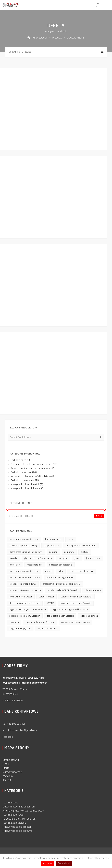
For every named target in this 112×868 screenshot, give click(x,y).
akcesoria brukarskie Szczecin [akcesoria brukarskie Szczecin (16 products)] (24, 539)
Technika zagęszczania (23, 480)
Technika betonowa (21, 472)
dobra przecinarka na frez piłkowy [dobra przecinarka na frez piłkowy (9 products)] (26, 552)
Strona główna (11, 760)
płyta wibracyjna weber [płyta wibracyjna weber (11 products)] (21, 597)
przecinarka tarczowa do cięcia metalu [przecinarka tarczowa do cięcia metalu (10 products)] (62, 584)
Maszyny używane (12, 772)
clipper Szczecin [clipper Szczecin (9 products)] (52, 546)
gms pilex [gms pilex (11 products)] (63, 558)
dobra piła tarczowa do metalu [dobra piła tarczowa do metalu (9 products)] (81, 546)
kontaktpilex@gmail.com (24, 730)
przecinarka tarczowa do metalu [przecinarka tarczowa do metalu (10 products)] (25, 590)
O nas (6, 764)
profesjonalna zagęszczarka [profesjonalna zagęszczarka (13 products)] (60, 578)
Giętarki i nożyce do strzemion (19, 807)
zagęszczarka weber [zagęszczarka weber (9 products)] (48, 629)
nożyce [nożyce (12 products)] (49, 571)
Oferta (6, 768)
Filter (99, 516)
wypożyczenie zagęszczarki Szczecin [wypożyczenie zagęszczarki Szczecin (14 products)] (70, 610)
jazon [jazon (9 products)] (77, 558)
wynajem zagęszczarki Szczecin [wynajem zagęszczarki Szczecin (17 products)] (76, 603)
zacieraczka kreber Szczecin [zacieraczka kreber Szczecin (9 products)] (60, 616)
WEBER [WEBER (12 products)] (50, 603)
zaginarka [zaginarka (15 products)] (14, 622)
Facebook (8, 737)
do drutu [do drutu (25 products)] (53, 552)
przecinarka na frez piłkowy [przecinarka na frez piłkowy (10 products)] (23, 584)
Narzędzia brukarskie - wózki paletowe (31, 476)
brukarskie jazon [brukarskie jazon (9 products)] (53, 539)
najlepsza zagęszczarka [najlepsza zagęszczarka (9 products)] (61, 565)
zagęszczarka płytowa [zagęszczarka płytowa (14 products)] (20, 629)
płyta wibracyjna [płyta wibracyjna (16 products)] (93, 590)
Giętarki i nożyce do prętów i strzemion (32, 464)
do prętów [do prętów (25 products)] (69, 552)
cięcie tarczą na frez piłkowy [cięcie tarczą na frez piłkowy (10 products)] (23, 546)
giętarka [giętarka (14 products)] (13, 558)
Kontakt (7, 780)
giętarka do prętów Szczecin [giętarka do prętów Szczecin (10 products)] (38, 558)
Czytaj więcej (64, 863)
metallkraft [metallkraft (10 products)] (15, 565)
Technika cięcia (18, 460)
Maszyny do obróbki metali (25, 484)
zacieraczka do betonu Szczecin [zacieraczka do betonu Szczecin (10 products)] (25, 616)
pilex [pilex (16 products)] (61, 571)
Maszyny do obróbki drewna (26, 488)
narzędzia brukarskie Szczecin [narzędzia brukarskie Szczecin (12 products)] (24, 571)
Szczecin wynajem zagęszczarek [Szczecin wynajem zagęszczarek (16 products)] (76, 597)
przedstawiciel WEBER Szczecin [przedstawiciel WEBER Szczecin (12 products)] (63, 590)
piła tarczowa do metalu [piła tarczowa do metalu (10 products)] (82, 571)
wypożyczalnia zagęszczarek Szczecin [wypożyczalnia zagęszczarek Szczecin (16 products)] (28, 610)
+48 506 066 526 (16, 724)
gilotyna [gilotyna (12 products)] (85, 552)
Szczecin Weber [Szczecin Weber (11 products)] (46, 597)
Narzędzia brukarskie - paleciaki (19, 819)
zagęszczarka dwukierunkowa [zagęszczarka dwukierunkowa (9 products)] (76, 622)
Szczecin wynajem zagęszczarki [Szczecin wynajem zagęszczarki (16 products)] (25, 603)
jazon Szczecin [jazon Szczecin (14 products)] (93, 558)
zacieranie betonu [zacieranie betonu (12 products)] (89, 616)
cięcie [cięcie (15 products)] (71, 539)
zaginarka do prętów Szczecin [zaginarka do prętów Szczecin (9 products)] (40, 622)
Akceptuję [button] (48, 863)
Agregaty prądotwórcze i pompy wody (31, 468)
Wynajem (8, 776)
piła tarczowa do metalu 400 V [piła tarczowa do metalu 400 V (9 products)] (25, 578)
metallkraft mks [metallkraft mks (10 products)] (35, 565)
